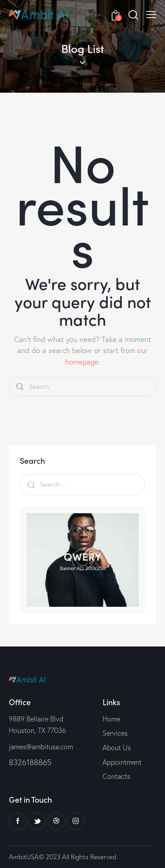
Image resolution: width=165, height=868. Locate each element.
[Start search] (20, 387)
